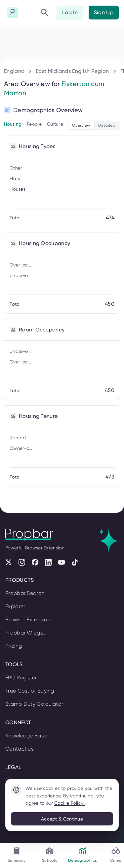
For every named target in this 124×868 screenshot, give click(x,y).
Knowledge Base (26, 736)
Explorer (15, 606)
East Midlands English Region (72, 71)
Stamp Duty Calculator (34, 704)
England (14, 71)
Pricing (14, 646)
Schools (50, 854)
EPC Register (21, 678)
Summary (17, 854)
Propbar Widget (25, 633)
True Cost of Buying (30, 691)
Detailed (107, 125)
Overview (81, 125)
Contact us (19, 749)
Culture (55, 124)
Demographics (83, 854)
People (34, 124)
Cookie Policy (69, 803)
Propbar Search (25, 593)
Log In (70, 12)
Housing (13, 124)
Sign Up (104, 12)
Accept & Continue (62, 819)
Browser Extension (28, 620)
